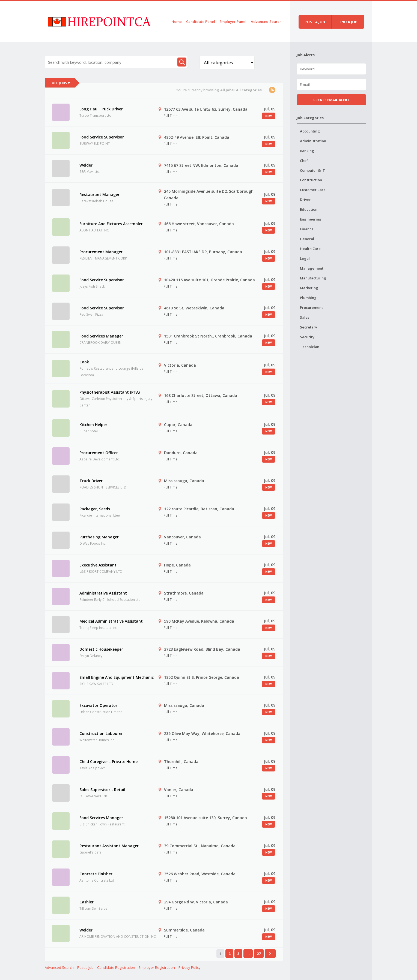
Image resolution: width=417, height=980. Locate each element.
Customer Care (313, 190)
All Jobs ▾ (61, 83)
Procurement (311, 307)
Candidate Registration (116, 967)
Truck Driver (91, 481)
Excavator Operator (98, 705)
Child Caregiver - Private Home (108, 762)
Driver (305, 200)
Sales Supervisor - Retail (102, 790)
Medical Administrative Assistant (111, 621)
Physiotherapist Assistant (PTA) (110, 392)
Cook (84, 362)
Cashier (87, 902)
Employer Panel (233, 22)
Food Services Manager (101, 336)
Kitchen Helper (93, 425)
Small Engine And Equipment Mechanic (117, 677)
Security (307, 337)
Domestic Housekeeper (101, 649)
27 (259, 954)
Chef (304, 161)
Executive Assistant (98, 565)
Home (177, 22)
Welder (86, 165)
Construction (311, 180)
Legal (305, 258)
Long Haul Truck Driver (101, 109)
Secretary (309, 327)
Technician (310, 347)
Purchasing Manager (99, 537)
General (307, 239)
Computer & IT (312, 170)
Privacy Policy (190, 967)
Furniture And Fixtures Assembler (111, 224)
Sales (305, 317)
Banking (307, 151)
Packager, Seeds (95, 509)
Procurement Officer (99, 453)
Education (309, 209)
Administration (313, 141)
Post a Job (85, 967)
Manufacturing (313, 278)
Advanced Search (266, 22)
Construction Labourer (101, 733)
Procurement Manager (101, 252)
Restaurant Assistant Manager (109, 846)
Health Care (310, 249)
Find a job (348, 22)
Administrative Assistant (103, 593)
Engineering (311, 219)
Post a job (315, 22)
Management (312, 268)
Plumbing (308, 298)
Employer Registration (157, 967)
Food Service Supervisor (102, 137)
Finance (307, 229)
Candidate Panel (201, 22)
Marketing (309, 288)
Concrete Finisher (96, 874)
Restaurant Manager (99, 195)
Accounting (310, 131)
